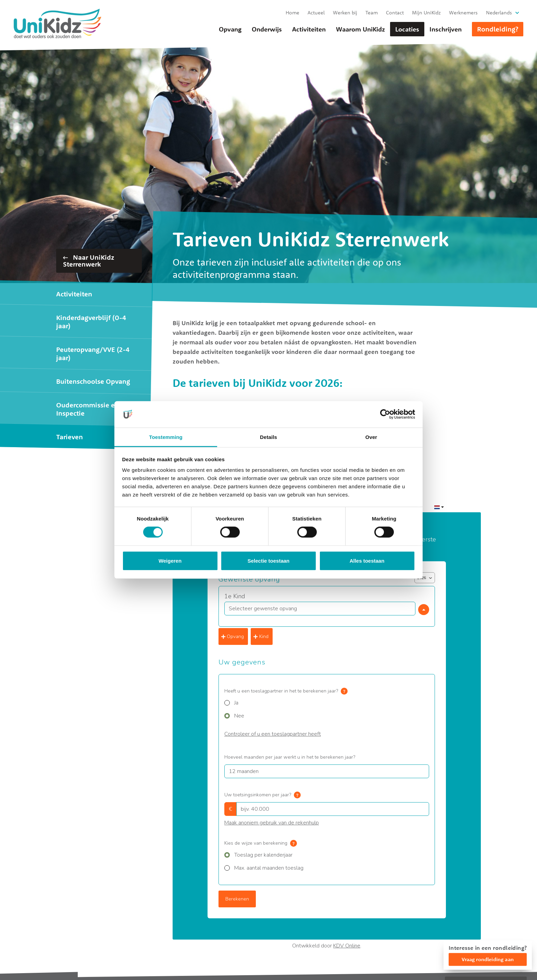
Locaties (407, 29)
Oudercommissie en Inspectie (88, 409)
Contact (395, 13)
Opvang (230, 29)
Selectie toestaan (269, 561)
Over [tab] (371, 437)
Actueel (316, 13)
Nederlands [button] (499, 13)
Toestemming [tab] (166, 437)
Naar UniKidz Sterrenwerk (89, 261)
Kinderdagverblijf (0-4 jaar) (91, 322)
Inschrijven (446, 29)
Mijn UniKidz (426, 13)
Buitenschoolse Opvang (93, 381)
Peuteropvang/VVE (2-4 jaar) (93, 353)
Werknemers (463, 13)
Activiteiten (309, 29)
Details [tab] (268, 437)
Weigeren (170, 561)
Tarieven (70, 437)
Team (372, 13)
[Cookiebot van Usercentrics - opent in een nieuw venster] (385, 414)
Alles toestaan (367, 561)
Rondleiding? (498, 29)
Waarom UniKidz (360, 29)
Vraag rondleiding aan (488, 959)
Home (292, 13)
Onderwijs (267, 29)
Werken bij (345, 13)
